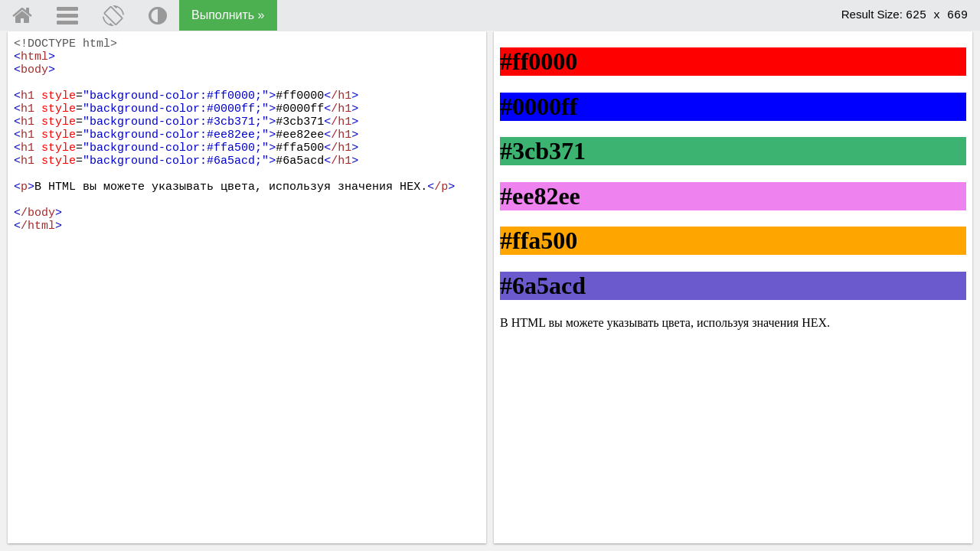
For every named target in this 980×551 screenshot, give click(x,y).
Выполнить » (228, 15)
